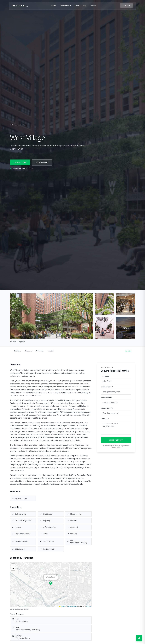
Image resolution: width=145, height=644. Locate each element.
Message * (105, 419)
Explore (126, 6)
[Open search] (139, 638)
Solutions (28, 351)
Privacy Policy (116, 447)
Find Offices (65, 6)
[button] (51, 583)
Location (51, 351)
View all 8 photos (18, 342)
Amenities (40, 351)
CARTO (88, 606)
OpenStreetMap (72, 606)
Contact (93, 6)
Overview (17, 351)
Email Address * (107, 387)
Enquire (128, 351)
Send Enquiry (116, 440)
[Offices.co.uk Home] (20, 6)
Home (54, 6)
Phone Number (106, 397)
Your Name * (106, 376)
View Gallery (42, 162)
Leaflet (62, 606)
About (77, 6)
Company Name (107, 408)
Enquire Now (20, 162)
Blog (85, 6)
